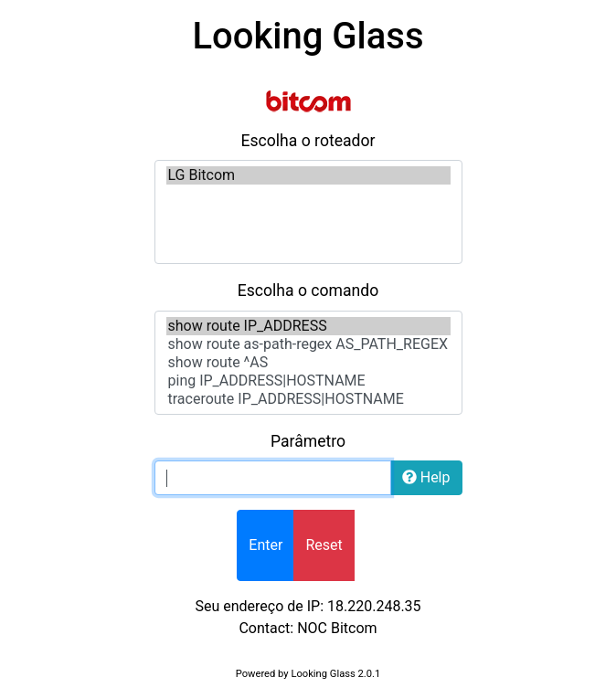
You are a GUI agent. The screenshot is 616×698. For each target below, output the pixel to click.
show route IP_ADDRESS (308, 326)
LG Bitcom (308, 175)
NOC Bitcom (337, 628)
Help (426, 477)
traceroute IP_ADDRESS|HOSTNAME (308, 399)
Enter (266, 545)
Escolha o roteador (308, 141)
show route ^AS (308, 363)
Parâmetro (308, 441)
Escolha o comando (308, 291)
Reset (324, 545)
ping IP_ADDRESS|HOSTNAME (308, 381)
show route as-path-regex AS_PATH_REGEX (308, 344)
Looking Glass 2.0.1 (335, 674)
